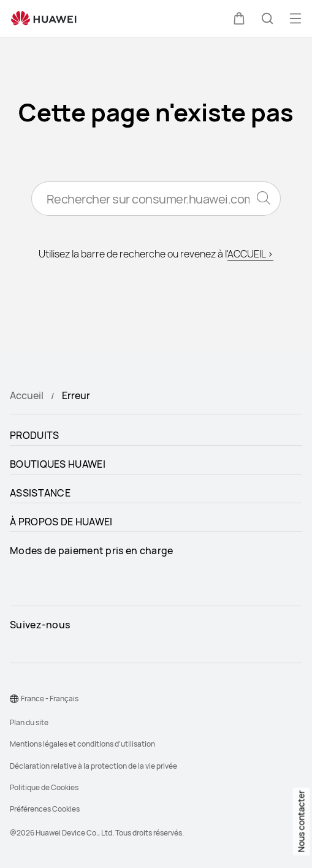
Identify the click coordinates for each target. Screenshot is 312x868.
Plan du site (29, 722)
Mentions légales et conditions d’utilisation (82, 744)
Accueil (27, 395)
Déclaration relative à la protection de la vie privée (93, 766)
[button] (239, 18)
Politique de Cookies (44, 787)
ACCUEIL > (250, 254)
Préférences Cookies (45, 809)
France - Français (50, 699)
